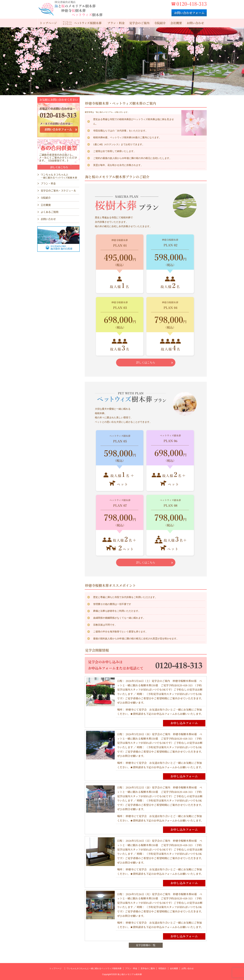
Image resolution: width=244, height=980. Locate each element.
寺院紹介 (162, 968)
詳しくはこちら (146, 362)
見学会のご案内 (148, 968)
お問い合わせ (188, 968)
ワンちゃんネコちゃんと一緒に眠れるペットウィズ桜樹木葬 (94, 968)
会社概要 (174, 968)
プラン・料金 (131, 968)
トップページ (55, 968)
